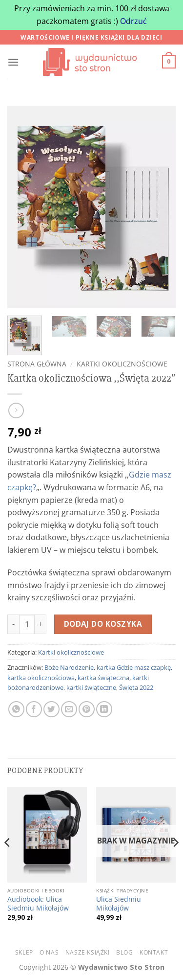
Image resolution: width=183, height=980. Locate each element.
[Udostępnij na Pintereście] (87, 709)
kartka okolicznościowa (41, 678)
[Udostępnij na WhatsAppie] (16, 709)
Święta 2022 (136, 687)
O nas (49, 952)
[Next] (175, 862)
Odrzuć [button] (133, 21)
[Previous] (8, 862)
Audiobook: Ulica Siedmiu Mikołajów (38, 903)
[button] (13, 62)
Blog (124, 952)
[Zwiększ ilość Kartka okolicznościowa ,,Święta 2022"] (41, 624)
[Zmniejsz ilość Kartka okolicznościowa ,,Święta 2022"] (13, 624)
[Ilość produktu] (27, 624)
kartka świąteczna (103, 678)
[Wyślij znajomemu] (69, 709)
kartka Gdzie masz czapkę (134, 667)
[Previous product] (16, 410)
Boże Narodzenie (69, 667)
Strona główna (37, 364)
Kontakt (154, 952)
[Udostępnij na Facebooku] (34, 709)
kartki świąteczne (91, 687)
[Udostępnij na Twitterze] (51, 709)
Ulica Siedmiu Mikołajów (119, 903)
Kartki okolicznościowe (122, 364)
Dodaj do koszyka (103, 624)
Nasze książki (88, 952)
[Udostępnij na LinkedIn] (104, 709)
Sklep (24, 952)
